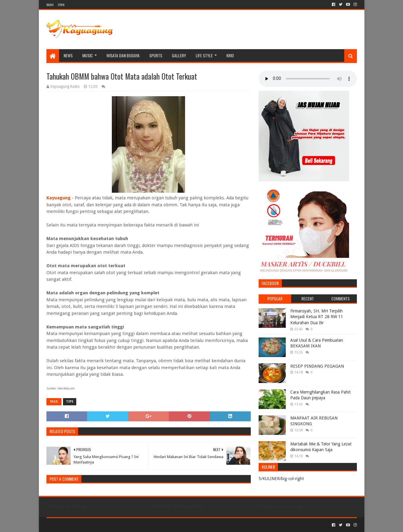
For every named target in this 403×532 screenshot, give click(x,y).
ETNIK (61, 5)
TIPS (70, 402)
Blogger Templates (115, 525)
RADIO (50, 5)
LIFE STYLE (204, 55)
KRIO (230, 55)
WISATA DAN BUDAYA (123, 55)
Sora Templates (80, 525)
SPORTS (156, 55)
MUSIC (88, 55)
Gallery (179, 55)
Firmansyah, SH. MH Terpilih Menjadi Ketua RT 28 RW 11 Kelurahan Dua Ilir (317, 317)
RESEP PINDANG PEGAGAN (317, 366)
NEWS (68, 55)
